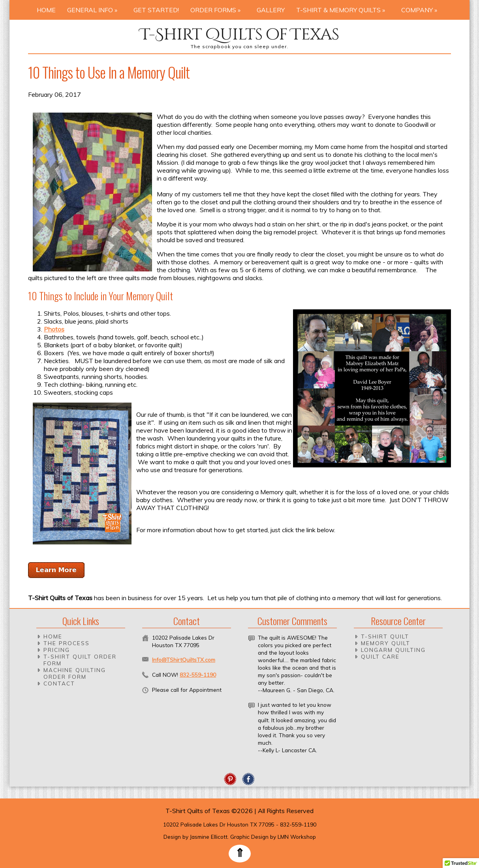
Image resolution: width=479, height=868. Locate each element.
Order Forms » (218, 10)
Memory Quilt (386, 643)
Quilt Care (380, 656)
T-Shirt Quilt (385, 636)
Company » (422, 10)
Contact (59, 683)
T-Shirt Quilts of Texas (239, 35)
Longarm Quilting (393, 650)
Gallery (271, 10)
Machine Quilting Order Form (75, 673)
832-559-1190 (198, 675)
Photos (54, 329)
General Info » (95, 10)
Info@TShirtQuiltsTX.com (184, 660)
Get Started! (156, 10)
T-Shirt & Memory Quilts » (343, 10)
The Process (67, 643)
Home (46, 10)
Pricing (57, 650)
